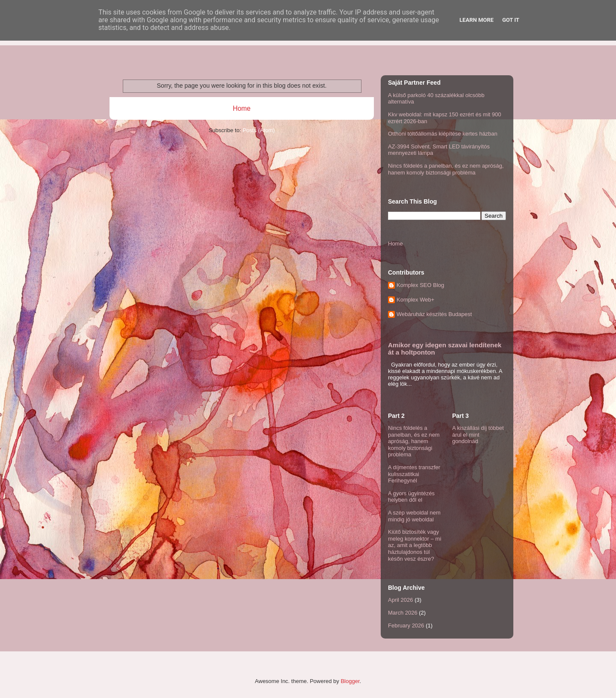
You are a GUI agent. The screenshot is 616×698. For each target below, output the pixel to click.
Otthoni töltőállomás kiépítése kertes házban (443, 134)
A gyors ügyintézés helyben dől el (411, 497)
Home (242, 108)
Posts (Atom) (259, 130)
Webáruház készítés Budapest (434, 314)
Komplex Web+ (415, 300)
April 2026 (401, 600)
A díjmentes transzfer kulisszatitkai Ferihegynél (414, 474)
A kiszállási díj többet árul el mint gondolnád (478, 435)
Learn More (477, 20)
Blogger (350, 681)
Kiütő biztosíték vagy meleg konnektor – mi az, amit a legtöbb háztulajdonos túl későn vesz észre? (415, 545)
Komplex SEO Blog (420, 285)
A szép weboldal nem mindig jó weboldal (414, 516)
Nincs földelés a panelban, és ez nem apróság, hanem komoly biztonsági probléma (446, 169)
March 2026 (403, 613)
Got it (511, 20)
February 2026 (406, 626)
